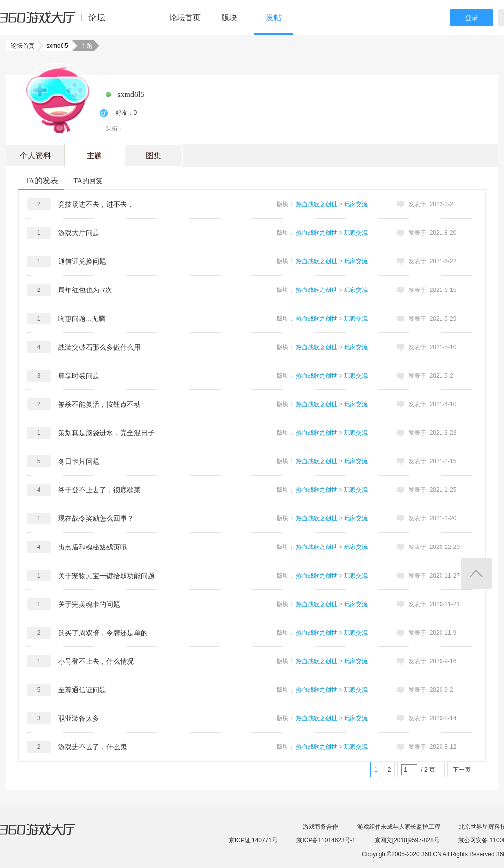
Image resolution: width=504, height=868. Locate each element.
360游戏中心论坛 (57, 22)
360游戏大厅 (48, 835)
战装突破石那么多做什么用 (99, 347)
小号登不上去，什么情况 (96, 661)
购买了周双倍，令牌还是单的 (103, 633)
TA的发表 (41, 180)
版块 (229, 17)
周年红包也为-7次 (85, 290)
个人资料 (35, 155)
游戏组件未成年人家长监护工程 (399, 827)
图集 (154, 155)
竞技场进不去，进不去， (96, 204)
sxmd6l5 (54, 46)
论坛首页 (185, 17)
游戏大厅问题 (79, 233)
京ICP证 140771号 (253, 840)
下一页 (462, 770)
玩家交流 (356, 204)
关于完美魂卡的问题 (89, 604)
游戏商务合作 (320, 827)
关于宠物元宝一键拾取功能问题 (106, 576)
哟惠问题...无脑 (82, 319)
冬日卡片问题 (79, 461)
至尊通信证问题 (82, 690)
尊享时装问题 (79, 376)
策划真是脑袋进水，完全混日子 (106, 433)
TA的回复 (88, 181)
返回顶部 (476, 573)
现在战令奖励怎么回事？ (96, 518)
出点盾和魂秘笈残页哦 (93, 547)
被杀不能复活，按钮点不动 (99, 404)
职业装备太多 (79, 718)
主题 (94, 155)
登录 (472, 18)
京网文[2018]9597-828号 (407, 840)
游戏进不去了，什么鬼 (93, 747)
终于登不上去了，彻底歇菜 (99, 490)
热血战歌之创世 (316, 204)
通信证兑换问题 (82, 261)
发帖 (274, 17)
